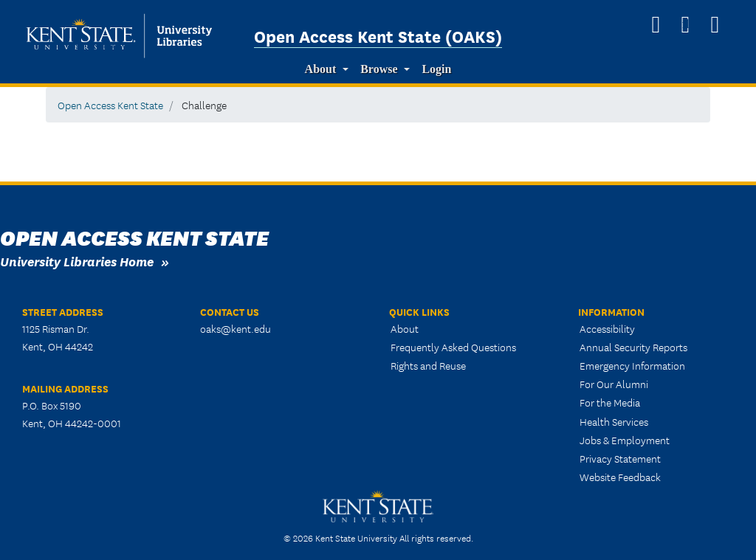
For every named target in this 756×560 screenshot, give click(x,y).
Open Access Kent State (110, 105)
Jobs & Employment (625, 440)
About (321, 69)
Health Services (614, 421)
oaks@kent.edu (236, 328)
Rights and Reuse (428, 365)
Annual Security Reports (633, 347)
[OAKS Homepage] (656, 24)
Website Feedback (620, 477)
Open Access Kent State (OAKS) (378, 35)
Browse (379, 69)
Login (436, 69)
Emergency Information (632, 365)
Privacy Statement (620, 458)
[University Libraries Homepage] (715, 24)
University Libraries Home (77, 261)
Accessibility (607, 328)
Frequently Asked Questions (453, 347)
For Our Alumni (614, 384)
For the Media (610, 402)
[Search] (685, 24)
